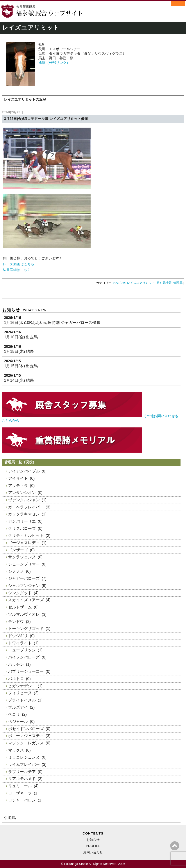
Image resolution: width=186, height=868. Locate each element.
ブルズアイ (18, 707)
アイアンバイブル (24, 471)
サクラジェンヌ (22, 557)
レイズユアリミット (141, 283)
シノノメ (16, 571)
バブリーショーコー (26, 671)
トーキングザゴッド (26, 629)
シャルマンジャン (24, 586)
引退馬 (10, 818)
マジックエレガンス (26, 743)
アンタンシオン (22, 493)
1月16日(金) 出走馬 (21, 337)
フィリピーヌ (20, 693)
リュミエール (20, 786)
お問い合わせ (93, 852)
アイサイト (18, 478)
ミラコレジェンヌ (24, 757)
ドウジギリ (18, 636)
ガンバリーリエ (22, 521)
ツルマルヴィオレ (24, 614)
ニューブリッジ (22, 650)
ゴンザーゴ (18, 550)
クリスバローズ (22, 529)
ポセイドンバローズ (26, 729)
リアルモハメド (22, 779)
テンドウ (16, 622)
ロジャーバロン (22, 800)
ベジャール (18, 722)
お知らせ (119, 283)
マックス (16, 750)
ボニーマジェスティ (26, 736)
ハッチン (16, 664)
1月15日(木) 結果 (19, 351)
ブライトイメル (22, 700)
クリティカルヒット (26, 536)
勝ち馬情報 (164, 283)
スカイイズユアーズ (26, 600)
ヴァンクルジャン (24, 500)
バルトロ (16, 679)
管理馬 (178, 283)
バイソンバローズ (24, 657)
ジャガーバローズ (24, 578)
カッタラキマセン (24, 514)
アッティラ (18, 486)
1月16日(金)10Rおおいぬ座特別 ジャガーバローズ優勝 (52, 323)
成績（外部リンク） (54, 63)
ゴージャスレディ (24, 543)
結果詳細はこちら (17, 270)
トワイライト (20, 643)
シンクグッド (20, 593)
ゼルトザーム (20, 607)
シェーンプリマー (24, 564)
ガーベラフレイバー (26, 507)
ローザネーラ (20, 793)
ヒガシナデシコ (22, 686)
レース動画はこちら (19, 264)
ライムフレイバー (24, 764)
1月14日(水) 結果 (19, 380)
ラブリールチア (22, 772)
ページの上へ (175, 846)
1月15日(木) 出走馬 (21, 366)
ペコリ (14, 714)
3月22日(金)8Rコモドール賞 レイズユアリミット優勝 (46, 119)
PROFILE (93, 846)
